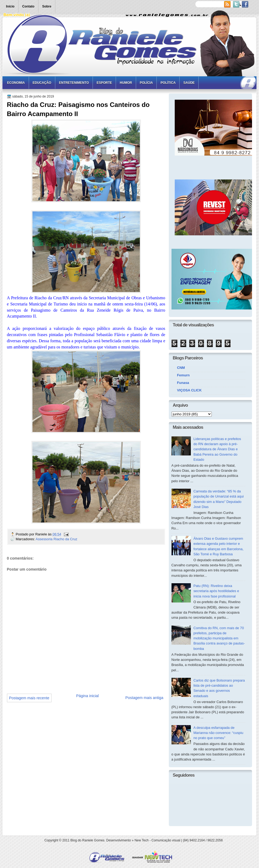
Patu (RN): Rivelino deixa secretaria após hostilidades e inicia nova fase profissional (216, 591)
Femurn (183, 375)
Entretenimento (74, 83)
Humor (126, 83)
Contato (28, 6)
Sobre (47, 6)
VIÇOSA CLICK (189, 390)
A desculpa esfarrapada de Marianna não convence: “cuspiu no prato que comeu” (218, 733)
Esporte (104, 83)
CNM (181, 368)
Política (168, 83)
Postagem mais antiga (144, 698)
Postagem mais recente (29, 698)
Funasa (183, 383)
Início (10, 6)
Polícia (146, 83)
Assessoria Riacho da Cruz (56, 539)
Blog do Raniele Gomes (87, 840)
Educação (42, 83)
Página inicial (87, 696)
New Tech (141, 840)
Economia (16, 83)
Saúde (189, 83)
